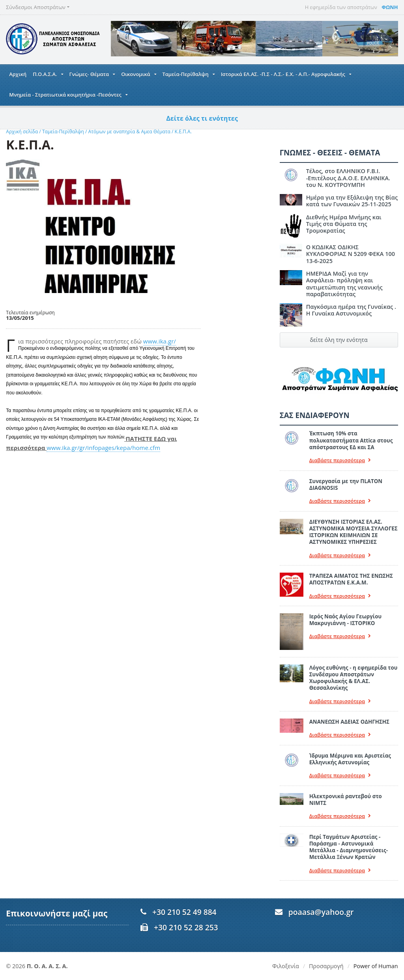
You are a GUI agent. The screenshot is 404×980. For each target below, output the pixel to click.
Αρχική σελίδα (22, 132)
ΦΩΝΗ (390, 7)
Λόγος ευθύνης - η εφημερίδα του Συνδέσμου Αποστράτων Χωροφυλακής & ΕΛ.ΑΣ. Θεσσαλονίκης (353, 678)
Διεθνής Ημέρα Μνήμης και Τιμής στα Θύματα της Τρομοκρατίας (352, 220)
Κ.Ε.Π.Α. (182, 132)
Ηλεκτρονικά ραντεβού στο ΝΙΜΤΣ (345, 800)
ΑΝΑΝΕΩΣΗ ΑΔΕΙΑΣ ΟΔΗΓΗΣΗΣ (349, 722)
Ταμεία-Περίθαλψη (63, 132)
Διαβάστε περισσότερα (340, 460)
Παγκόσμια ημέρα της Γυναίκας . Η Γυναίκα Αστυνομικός (351, 310)
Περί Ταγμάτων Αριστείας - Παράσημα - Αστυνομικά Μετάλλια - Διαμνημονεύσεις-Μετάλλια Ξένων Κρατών (348, 847)
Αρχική (18, 74)
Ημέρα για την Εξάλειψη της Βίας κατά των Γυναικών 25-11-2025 (352, 201)
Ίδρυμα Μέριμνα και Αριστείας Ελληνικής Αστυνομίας (350, 759)
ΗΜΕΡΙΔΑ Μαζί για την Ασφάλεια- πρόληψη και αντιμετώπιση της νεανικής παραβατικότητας (344, 284)
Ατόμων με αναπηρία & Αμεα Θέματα (129, 132)
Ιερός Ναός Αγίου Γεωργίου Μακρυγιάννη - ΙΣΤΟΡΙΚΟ (345, 620)
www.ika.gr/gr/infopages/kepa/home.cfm (103, 448)
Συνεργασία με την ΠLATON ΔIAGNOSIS (346, 484)
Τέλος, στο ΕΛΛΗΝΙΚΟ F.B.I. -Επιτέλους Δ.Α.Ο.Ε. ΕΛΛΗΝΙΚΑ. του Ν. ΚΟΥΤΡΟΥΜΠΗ (348, 178)
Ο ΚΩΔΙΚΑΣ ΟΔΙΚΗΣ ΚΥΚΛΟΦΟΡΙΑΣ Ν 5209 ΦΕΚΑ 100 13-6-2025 (350, 254)
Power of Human (376, 966)
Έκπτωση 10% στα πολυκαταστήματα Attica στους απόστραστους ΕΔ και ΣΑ (351, 440)
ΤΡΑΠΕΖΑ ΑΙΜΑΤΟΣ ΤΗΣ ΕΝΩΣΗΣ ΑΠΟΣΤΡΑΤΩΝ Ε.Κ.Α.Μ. (351, 579)
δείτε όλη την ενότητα (339, 340)
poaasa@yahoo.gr (321, 912)
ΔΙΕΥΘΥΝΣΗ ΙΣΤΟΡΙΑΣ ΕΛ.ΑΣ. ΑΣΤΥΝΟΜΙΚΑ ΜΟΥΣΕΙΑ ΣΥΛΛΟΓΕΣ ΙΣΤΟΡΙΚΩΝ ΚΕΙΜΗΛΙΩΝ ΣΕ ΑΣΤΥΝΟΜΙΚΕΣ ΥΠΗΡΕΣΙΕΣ (353, 532)
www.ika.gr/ (160, 341)
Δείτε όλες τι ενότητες (202, 118)
